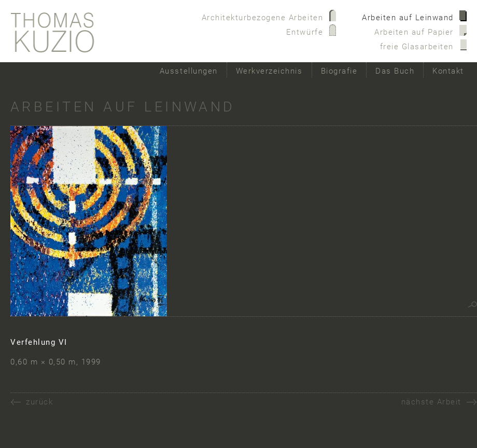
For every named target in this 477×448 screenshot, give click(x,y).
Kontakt (448, 71)
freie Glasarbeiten (417, 47)
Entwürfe (305, 32)
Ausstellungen (189, 71)
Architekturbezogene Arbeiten (263, 18)
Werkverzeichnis (269, 71)
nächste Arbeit (431, 402)
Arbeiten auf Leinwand (408, 18)
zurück (39, 402)
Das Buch (395, 71)
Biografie (339, 71)
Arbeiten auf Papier (414, 32)
